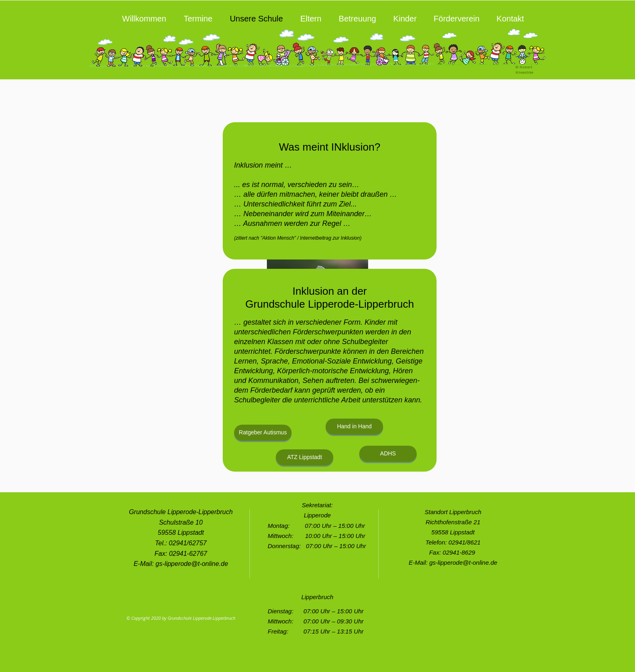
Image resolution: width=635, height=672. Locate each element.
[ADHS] (388, 454)
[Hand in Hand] (354, 427)
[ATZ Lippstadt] (305, 457)
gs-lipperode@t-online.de (192, 564)
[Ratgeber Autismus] (263, 433)
